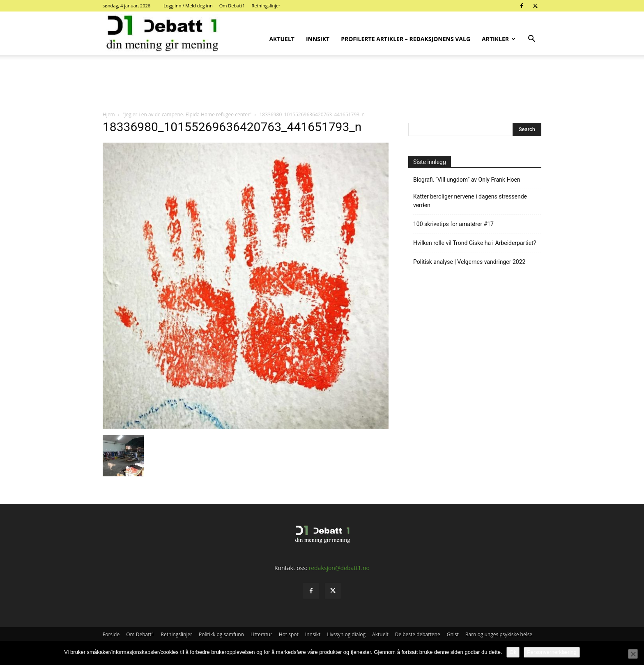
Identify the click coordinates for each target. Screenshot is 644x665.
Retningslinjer (266, 6)
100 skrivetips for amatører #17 (453, 224)
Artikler (499, 39)
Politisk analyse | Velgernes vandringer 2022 (469, 262)
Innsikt (318, 39)
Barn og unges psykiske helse (499, 634)
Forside (111, 634)
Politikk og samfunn (221, 634)
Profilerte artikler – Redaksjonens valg (406, 39)
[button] (531, 40)
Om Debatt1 (232, 6)
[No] (633, 654)
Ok (513, 652)
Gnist (453, 634)
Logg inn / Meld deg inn (188, 6)
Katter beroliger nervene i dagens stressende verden (470, 201)
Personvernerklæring (552, 652)
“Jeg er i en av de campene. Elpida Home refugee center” (187, 114)
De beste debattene (418, 634)
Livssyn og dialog (346, 634)
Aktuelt (282, 39)
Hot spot (289, 634)
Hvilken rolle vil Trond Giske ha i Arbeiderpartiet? (475, 243)
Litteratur (261, 634)
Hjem (109, 114)
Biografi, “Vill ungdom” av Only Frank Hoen (467, 180)
